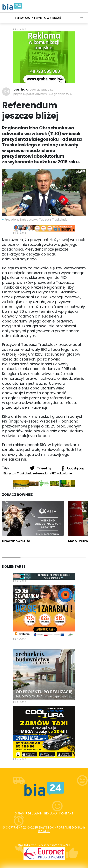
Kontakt (66, 813)
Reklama (51, 813)
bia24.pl (44, 831)
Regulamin (34, 813)
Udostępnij (73, 468)
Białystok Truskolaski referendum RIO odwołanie (38, 473)
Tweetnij (41, 468)
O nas (19, 813)
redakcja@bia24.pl (41, 90)
